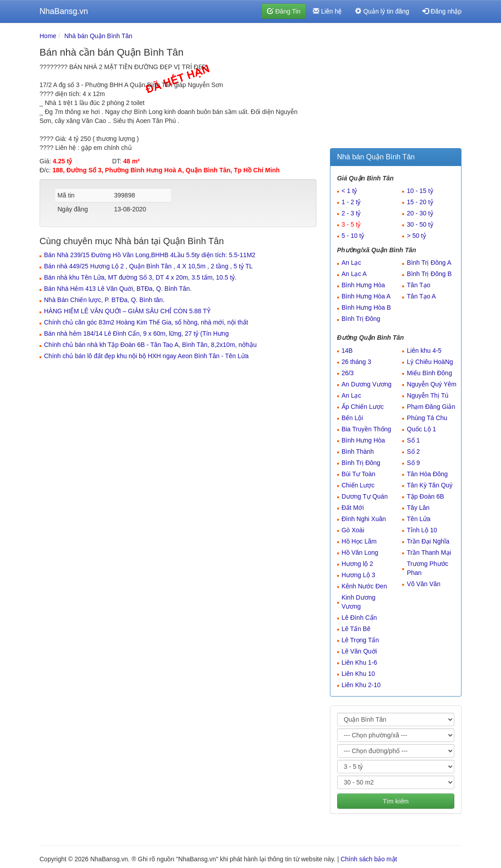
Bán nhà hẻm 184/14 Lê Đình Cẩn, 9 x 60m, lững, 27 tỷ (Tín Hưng (136, 333)
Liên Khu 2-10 (361, 685)
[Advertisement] (396, 88)
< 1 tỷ (349, 191)
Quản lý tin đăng (382, 11)
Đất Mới (353, 508)
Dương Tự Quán (365, 496)
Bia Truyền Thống (367, 429)
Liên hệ (327, 11)
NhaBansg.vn (64, 11)
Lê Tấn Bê (356, 629)
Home (48, 36)
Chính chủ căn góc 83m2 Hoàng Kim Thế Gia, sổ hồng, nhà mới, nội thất (146, 322)
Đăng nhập (442, 11)
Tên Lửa (419, 519)
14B (347, 351)
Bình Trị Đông (361, 319)
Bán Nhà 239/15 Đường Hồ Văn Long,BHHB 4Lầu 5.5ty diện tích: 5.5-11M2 (150, 255)
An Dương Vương (367, 384)
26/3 (348, 373)
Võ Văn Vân (424, 584)
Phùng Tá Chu (427, 418)
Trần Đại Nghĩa (428, 541)
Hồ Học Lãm (359, 541)
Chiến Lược (358, 485)
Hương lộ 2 (357, 564)
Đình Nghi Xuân (364, 519)
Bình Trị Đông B (429, 274)
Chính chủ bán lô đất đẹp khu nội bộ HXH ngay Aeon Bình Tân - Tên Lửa (146, 356)
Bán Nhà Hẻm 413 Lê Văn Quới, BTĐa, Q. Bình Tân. (118, 289)
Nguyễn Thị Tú (427, 395)
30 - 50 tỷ (420, 224)
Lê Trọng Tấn (360, 640)
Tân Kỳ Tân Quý (430, 485)
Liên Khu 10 (358, 674)
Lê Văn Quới (359, 651)
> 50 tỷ (416, 236)
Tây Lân (418, 508)
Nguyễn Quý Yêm (431, 384)
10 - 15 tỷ (420, 191)
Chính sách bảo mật (369, 859)
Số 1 (413, 440)
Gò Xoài (353, 530)
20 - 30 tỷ (420, 213)
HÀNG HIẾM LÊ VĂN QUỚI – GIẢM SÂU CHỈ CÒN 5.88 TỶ (127, 311)
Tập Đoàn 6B (425, 496)
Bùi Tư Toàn (358, 474)
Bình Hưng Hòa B (366, 307)
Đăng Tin (284, 11)
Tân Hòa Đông (427, 474)
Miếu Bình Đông (429, 373)
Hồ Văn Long (360, 552)
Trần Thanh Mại (429, 552)
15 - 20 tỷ (420, 202)
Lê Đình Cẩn (359, 618)
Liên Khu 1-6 (359, 662)
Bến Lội (352, 418)
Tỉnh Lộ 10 (422, 530)
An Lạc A (354, 274)
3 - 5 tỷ (351, 224)
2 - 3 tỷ (351, 213)
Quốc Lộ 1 (421, 429)
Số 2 (413, 452)
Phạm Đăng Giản (431, 407)
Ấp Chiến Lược (363, 407)
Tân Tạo (418, 285)
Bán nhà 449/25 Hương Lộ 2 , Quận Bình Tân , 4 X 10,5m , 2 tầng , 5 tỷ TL (148, 266)
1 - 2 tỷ (351, 202)
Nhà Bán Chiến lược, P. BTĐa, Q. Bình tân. (104, 300)
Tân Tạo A (421, 296)
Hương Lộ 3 (358, 575)
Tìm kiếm (396, 801)
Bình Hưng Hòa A (366, 296)
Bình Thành (358, 452)
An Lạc (352, 263)
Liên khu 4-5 (424, 351)
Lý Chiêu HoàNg (430, 362)
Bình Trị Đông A (429, 263)
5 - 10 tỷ (353, 236)
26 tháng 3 (356, 362)
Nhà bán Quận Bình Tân (98, 36)
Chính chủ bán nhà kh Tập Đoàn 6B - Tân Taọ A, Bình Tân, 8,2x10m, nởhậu (150, 345)
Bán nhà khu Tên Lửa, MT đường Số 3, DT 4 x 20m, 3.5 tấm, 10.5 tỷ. (140, 277)
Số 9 (413, 463)
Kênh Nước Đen (364, 586)
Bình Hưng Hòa (363, 285)
